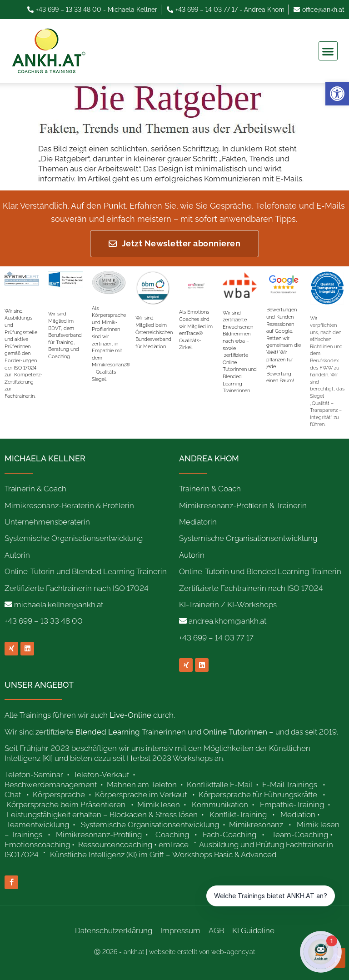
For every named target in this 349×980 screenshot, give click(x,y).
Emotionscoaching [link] (37, 845)
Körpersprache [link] (60, 795)
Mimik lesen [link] (159, 805)
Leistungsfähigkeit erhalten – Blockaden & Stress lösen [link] (102, 815)
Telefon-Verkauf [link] (102, 775)
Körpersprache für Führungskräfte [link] (258, 795)
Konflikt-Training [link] (239, 815)
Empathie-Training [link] (292, 805)
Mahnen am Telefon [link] (142, 785)
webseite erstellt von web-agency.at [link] (202, 952)
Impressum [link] (180, 930)
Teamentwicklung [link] (38, 825)
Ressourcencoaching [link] (115, 845)
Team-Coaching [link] (300, 835)
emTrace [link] (174, 845)
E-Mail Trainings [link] (290, 785)
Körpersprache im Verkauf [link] (141, 795)
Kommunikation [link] (220, 805)
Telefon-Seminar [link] (35, 775)
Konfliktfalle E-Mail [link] (219, 785)
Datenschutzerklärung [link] (114, 930)
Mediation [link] (298, 815)
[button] (328, 51)
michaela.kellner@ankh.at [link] (59, 605)
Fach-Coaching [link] (229, 835)
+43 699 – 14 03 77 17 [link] (216, 638)
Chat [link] (13, 795)
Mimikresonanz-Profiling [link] (99, 835)
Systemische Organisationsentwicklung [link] (150, 825)
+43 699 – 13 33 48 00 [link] (44, 621)
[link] (337, 94)
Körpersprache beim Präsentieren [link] (66, 805)
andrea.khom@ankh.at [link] (227, 621)
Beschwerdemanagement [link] (51, 785)
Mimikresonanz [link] (256, 825)
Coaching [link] (172, 835)
